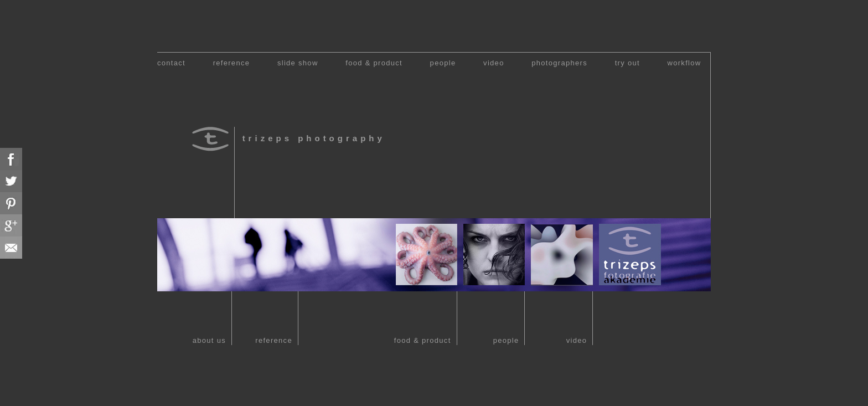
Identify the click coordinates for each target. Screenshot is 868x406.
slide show (298, 63)
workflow (684, 63)
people (443, 63)
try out (627, 63)
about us (209, 340)
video (494, 63)
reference (232, 63)
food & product (374, 63)
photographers (559, 63)
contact (171, 63)
